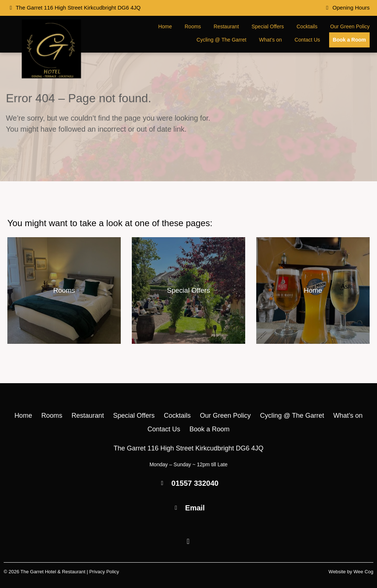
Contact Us (307, 40)
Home (165, 26)
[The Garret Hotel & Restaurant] (52, 76)
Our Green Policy (350, 26)
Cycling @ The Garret (221, 40)
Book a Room (349, 40)
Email (195, 508)
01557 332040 (195, 483)
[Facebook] (188, 542)
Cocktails (307, 26)
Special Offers (268, 26)
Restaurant (226, 26)
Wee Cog (363, 572)
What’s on (271, 40)
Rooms (193, 26)
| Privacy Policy (103, 572)
